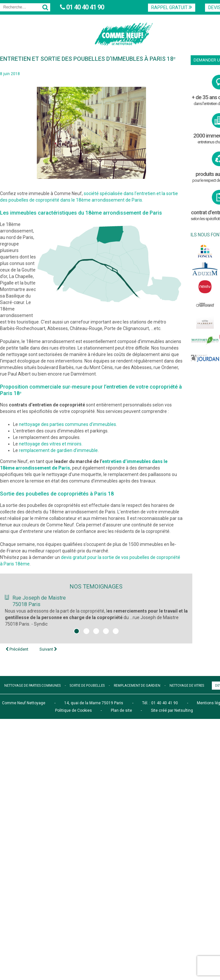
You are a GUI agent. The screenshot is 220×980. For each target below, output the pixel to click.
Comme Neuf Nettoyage (24, 703)
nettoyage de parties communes (32, 686)
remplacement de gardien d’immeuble (58, 450)
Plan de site (121, 710)
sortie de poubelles (87, 686)
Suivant (48, 649)
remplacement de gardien (137, 686)
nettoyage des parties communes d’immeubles (67, 424)
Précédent (17, 649)
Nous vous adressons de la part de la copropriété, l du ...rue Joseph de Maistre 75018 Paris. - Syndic (96, 617)
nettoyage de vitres (187, 686)
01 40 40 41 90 (84, 7)
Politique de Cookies (73, 710)
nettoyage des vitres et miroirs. (51, 444)
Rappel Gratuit (172, 7)
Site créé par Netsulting (172, 710)
